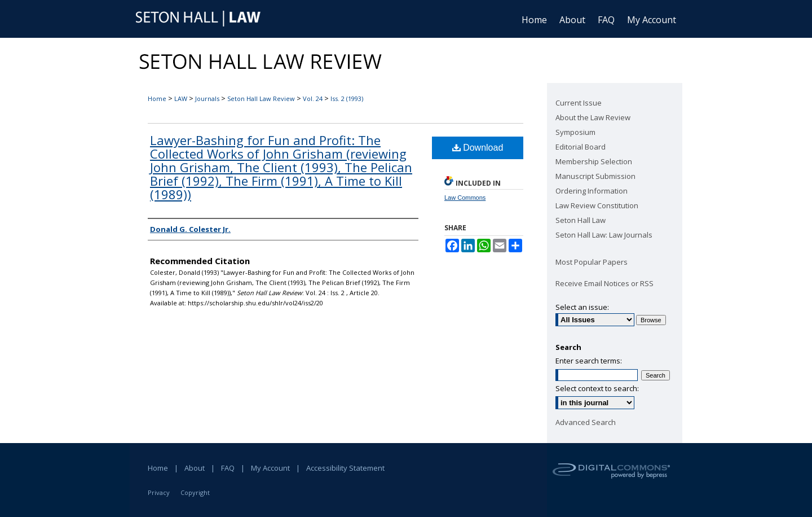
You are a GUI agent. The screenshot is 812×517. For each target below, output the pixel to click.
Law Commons (465, 198)
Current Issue (579, 103)
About (195, 468)
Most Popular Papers (592, 262)
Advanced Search (586, 422)
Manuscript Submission (595, 176)
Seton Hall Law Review (261, 98)
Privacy (159, 492)
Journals (207, 98)
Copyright (195, 492)
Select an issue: (582, 307)
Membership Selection (594, 161)
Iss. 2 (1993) (347, 98)
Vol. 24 (313, 98)
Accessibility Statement (345, 468)
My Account (270, 468)
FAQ (228, 468)
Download (478, 148)
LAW (181, 98)
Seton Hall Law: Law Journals (604, 235)
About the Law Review (593, 117)
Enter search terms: (589, 361)
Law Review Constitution (597, 205)
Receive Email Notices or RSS (604, 283)
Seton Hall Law (581, 220)
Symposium (575, 132)
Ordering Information (592, 191)
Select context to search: (597, 388)
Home (157, 98)
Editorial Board (581, 147)
